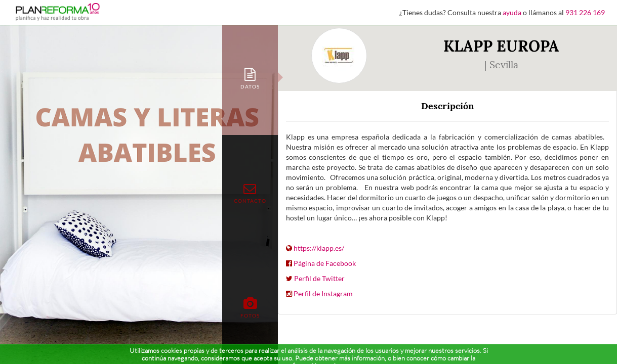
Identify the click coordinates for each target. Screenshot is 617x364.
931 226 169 (585, 12)
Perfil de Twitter (319, 278)
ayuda (512, 12)
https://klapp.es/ (319, 248)
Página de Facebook (325, 263)
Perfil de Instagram (323, 293)
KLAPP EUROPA (501, 46)
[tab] (250, 78)
